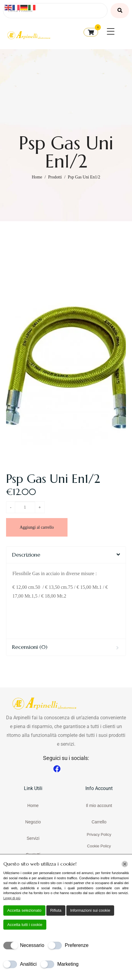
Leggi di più (12, 898)
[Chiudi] (125, 864)
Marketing (68, 964)
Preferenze (77, 945)
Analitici (28, 964)
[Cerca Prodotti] (55, 11)
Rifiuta (56, 910)
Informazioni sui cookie (90, 910)
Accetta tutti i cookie (25, 925)
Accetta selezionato (24, 910)
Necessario (32, 945)
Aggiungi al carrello (37, 527)
